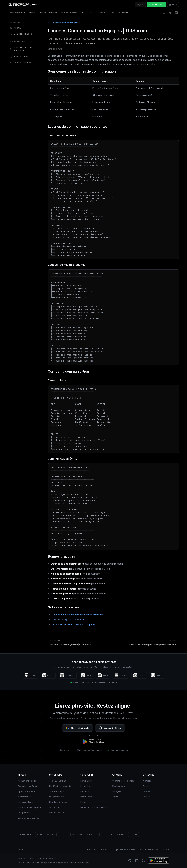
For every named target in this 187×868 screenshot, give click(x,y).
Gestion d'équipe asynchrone (69, 620)
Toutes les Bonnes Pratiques (63, 23)
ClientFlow (102, 13)
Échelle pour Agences (29, 818)
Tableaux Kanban (58, 781)
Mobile (32, 13)
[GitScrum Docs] (23, 5)
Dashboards (86, 797)
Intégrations (24, 813)
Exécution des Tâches (29, 786)
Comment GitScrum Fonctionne (21, 49)
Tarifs (145, 786)
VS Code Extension (48, 13)
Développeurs (118, 786)
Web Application (17, 13)
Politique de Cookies (148, 850)
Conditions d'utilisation (97, 850)
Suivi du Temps (56, 791)
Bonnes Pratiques (20, 63)
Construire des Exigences (30, 807)
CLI (92, 13)
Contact (146, 797)
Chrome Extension (69, 13)
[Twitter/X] (143, 860)
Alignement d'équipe (28, 781)
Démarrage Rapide (21, 34)
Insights (84, 802)
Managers (116, 791)
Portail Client (86, 781)
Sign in (140, 5)
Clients (115, 797)
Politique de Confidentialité (123, 850)
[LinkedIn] (176, 13)
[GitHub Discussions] (164, 13)
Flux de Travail (19, 57)
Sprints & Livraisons (27, 791)
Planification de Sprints (60, 786)
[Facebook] (170, 13)
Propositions (86, 786)
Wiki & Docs (55, 807)
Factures (85, 791)
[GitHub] (130, 860)
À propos (147, 781)
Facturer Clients (26, 802)
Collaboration (24, 797)
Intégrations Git (56, 797)
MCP (84, 13)
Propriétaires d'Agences (123, 781)
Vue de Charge (57, 813)
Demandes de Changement (93, 807)
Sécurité (165, 850)
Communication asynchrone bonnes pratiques (78, 615)
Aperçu (16, 28)
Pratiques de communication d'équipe (73, 624)
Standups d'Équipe (58, 802)
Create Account (156, 5)
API (113, 13)
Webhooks (124, 13)
